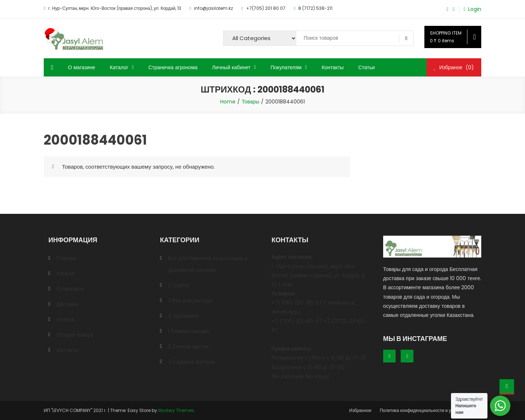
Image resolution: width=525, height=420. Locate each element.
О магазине (82, 67)
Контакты (332, 67)
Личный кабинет (231, 67)
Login (475, 9)
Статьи (367, 67)
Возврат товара (75, 335)
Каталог (119, 67)
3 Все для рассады (191, 301)
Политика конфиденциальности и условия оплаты (431, 410)
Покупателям (286, 67)
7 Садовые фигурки (192, 362)
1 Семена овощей (189, 331)
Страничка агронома (173, 67)
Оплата (65, 319)
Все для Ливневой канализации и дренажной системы (208, 264)
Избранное (360, 410)
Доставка (67, 304)
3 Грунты (179, 285)
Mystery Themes (176, 410)
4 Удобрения (183, 316)
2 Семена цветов (188, 346)
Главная (66, 258)
